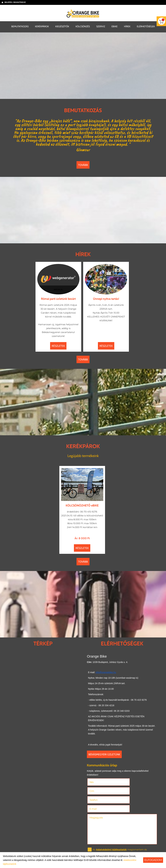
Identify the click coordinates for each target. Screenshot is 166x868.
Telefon (99, 790)
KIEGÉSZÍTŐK (62, 26)
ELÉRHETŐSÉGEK (146, 26)
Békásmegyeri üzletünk (105, 754)
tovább (83, 165)
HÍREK (127, 26)
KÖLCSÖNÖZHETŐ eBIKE (82, 502)
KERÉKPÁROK (42, 26)
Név (97, 781)
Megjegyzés (97, 799)
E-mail (133, 790)
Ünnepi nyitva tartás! (105, 297)
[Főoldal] (83, 14)
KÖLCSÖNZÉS (83, 26)
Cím (127, 781)
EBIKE (115, 26)
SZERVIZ (101, 26)
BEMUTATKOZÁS (20, 26)
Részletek (59, 345)
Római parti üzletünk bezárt (59, 297)
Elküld (94, 845)
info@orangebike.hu (106, 672)
